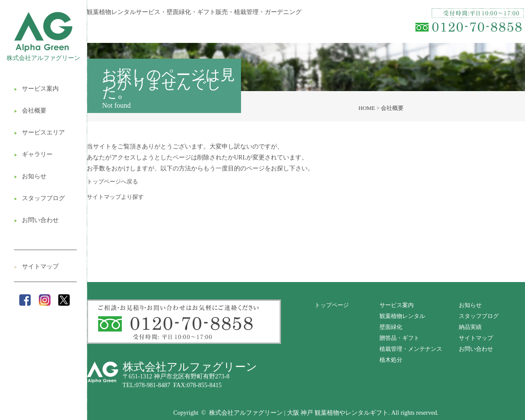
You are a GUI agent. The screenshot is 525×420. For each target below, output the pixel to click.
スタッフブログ (39, 198)
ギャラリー (33, 154)
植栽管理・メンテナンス (411, 349)
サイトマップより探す (115, 197)
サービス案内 (36, 89)
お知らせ (30, 176)
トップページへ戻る (112, 182)
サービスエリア (39, 132)
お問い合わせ (36, 220)
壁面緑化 (391, 327)
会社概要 (30, 111)
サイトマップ (36, 266)
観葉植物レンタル (402, 316)
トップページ (332, 305)
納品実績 (470, 327)
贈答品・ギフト (399, 338)
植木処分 (391, 360)
